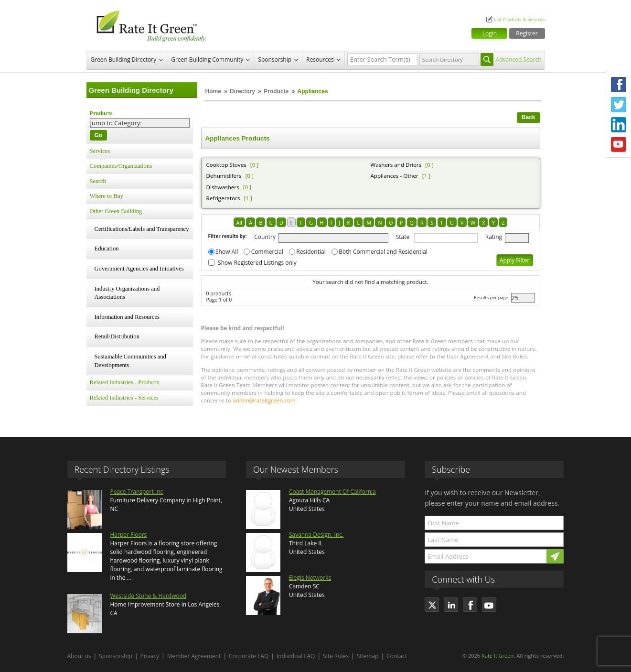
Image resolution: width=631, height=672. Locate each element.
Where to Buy (107, 196)
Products (276, 91)
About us (79, 656)
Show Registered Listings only (257, 263)
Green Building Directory (124, 60)
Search (98, 181)
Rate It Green (497, 656)
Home (213, 91)
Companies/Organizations (121, 166)
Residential (311, 252)
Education (107, 249)
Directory (242, 91)
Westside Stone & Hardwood (149, 596)
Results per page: (492, 298)
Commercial (267, 252)
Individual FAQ (296, 656)
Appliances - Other (395, 176)
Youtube (619, 145)
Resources (320, 60)
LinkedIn (619, 125)
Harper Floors (129, 535)
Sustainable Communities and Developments (130, 361)
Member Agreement (194, 656)
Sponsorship (275, 60)
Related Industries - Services (124, 398)
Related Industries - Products (125, 382)
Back (529, 117)
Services (100, 151)
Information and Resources (127, 317)
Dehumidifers (224, 176)
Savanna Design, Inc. (316, 535)
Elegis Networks (310, 578)
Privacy (150, 656)
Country (265, 237)
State (403, 237)
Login (490, 33)
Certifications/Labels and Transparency (142, 229)
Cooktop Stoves (226, 165)
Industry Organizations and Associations (127, 293)
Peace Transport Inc (137, 492)
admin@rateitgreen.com (264, 400)
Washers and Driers (396, 165)
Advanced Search (519, 60)
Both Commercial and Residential (383, 252)
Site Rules (336, 656)
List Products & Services (519, 19)
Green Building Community (207, 60)
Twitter (619, 105)
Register (527, 33)
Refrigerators (223, 198)
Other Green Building (116, 211)
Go (99, 135)
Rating (494, 237)
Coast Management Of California (332, 492)
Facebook (619, 85)
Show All (227, 252)
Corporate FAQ (249, 656)
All (239, 222)
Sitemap (368, 656)
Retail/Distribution (117, 336)
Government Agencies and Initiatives (139, 269)
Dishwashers (223, 187)
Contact (397, 656)
